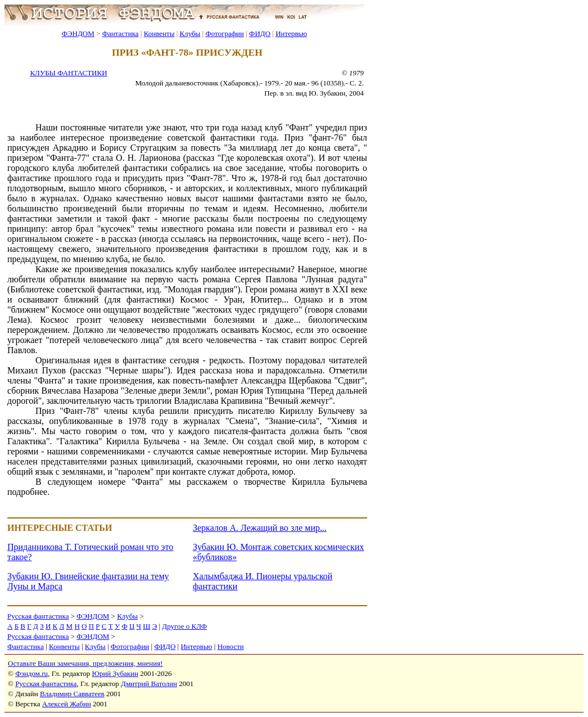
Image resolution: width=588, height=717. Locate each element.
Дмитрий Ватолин (149, 684)
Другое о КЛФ (184, 626)
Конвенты (159, 33)
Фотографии (225, 33)
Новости (231, 646)
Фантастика (121, 33)
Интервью (291, 33)
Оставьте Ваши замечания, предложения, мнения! (85, 663)
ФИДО (260, 33)
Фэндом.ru (31, 673)
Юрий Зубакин (115, 673)
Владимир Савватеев (72, 694)
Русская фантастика (38, 616)
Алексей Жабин (67, 704)
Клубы (190, 33)
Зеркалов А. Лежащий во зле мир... (260, 528)
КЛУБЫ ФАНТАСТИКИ (68, 73)
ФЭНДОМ (78, 33)
